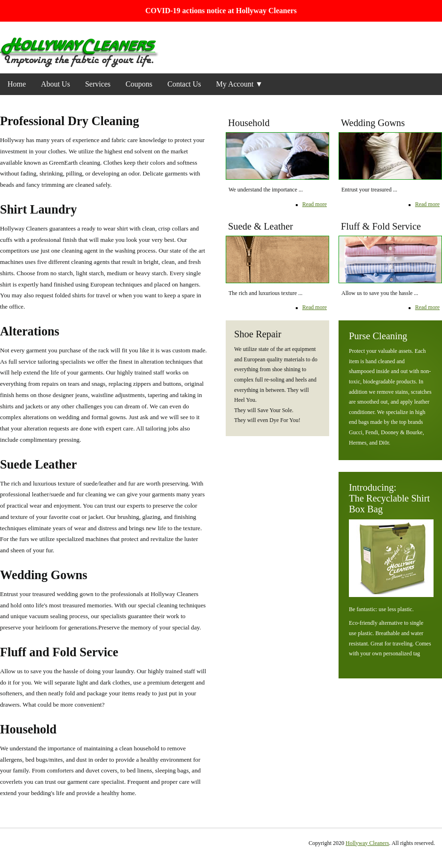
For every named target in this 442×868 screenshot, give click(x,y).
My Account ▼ (240, 84)
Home (17, 84)
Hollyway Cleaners (367, 843)
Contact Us (184, 84)
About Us (55, 84)
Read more (427, 204)
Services (98, 84)
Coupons (139, 84)
